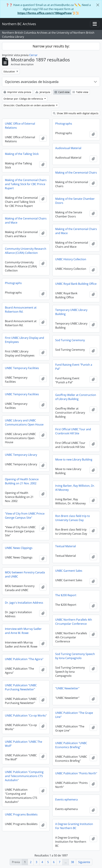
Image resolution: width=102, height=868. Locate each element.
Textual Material (66, 546)
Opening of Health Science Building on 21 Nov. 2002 (22, 481)
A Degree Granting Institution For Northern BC (74, 826)
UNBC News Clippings (19, 548)
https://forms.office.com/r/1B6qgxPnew (45, 13)
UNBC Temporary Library (21, 455)
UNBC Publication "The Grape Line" (74, 715)
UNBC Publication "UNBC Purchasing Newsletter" (21, 687)
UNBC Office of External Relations (20, 126)
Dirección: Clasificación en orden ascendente (29, 105)
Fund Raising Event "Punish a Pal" (74, 367)
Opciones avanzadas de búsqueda (32, 82)
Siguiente (84, 862)
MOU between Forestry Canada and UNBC (25, 574)
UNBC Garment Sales (69, 571)
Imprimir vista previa (17, 92)
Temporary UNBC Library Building (71, 312)
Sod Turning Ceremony (70, 340)
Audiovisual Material (68, 148)
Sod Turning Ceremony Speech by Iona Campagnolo (75, 656)
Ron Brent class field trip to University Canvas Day (73, 518)
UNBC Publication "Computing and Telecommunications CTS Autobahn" (24, 776)
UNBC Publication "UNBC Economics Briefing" (71, 745)
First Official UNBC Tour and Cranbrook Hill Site (73, 431)
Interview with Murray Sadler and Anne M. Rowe (23, 631)
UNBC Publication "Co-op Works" (26, 716)
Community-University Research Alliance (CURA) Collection (26, 251)
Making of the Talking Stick (22, 154)
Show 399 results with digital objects (76, 113)
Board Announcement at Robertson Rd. (21, 310)
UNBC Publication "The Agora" (24, 659)
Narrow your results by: (51, 46)
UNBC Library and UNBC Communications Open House (24, 422)
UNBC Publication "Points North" (76, 773)
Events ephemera (66, 799)
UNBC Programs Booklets (21, 814)
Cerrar (33, 55)
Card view (62, 92)
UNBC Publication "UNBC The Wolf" (24, 744)
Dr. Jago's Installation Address (24, 603)
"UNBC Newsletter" (67, 688)
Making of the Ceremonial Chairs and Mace (26, 220)
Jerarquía (43, 92)
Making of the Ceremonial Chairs (76, 173)
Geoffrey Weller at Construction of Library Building (76, 397)
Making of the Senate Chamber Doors (75, 201)
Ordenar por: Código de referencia (24, 99)
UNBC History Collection (71, 259)
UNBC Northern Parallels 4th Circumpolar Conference (74, 622)
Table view (80, 92)
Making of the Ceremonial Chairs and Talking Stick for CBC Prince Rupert (26, 184)
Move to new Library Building (74, 459)
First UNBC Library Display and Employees (24, 340)
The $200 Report (66, 595)
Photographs (64, 124)
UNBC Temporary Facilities (22, 368)
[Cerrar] (98, 5)
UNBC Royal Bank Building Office (76, 284)
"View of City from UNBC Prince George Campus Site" (25, 516)
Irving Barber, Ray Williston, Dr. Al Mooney (75, 488)
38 (72, 862)
